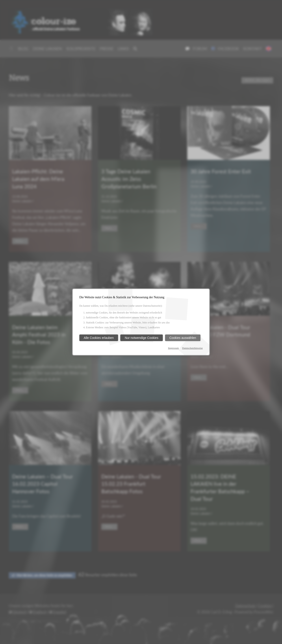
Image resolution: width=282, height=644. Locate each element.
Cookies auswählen (183, 338)
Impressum (173, 348)
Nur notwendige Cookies (142, 338)
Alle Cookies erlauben (99, 338)
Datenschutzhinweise (192, 348)
